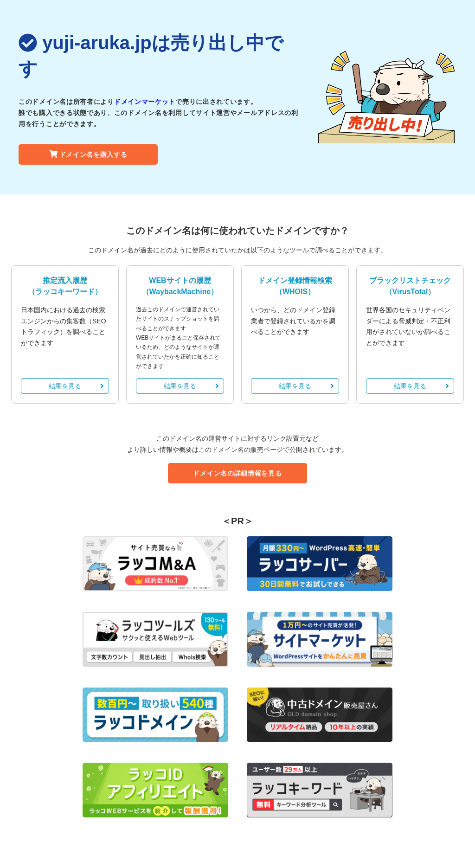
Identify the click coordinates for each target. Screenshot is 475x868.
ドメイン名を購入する (88, 154)
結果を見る (76, 386)
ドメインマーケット (145, 102)
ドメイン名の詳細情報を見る (237, 473)
